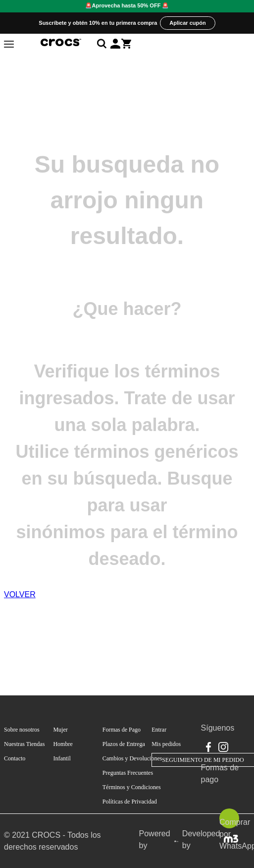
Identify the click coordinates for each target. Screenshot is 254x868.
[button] (115, 44)
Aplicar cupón (187, 23)
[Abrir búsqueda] (104, 44)
